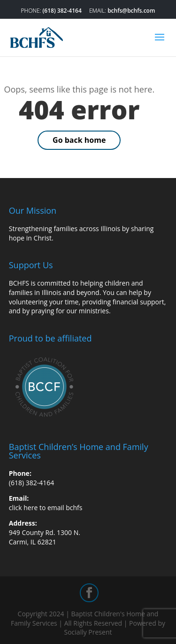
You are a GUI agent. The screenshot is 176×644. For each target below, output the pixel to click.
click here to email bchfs (46, 508)
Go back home (79, 140)
